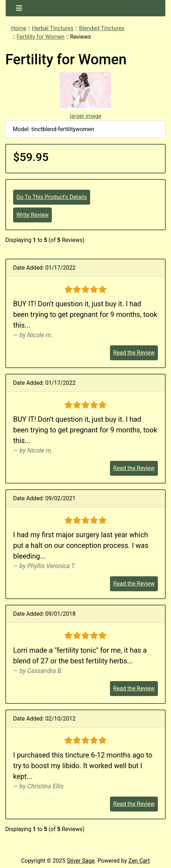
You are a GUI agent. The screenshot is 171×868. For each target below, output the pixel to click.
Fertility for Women (41, 37)
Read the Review (134, 353)
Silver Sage (81, 861)
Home (19, 28)
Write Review (32, 215)
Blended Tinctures (102, 28)
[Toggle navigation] (19, 8)
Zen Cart (139, 861)
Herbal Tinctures (53, 28)
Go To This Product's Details (52, 197)
